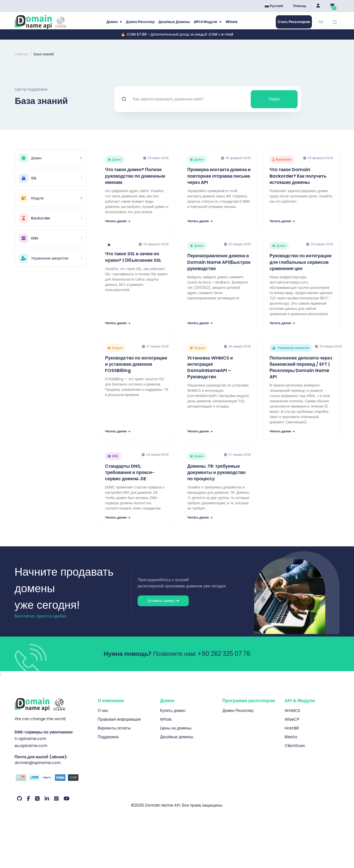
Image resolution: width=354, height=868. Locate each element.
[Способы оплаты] (52, 784)
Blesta (291, 742)
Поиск (274, 105)
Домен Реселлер (138, 25)
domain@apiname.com (38, 768)
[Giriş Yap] (318, 6)
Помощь (300, 6)
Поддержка (108, 742)
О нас (103, 716)
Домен (108, 25)
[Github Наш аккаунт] (19, 804)
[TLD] (324, 25)
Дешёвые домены (174, 25)
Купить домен (173, 716)
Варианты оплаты (114, 733)
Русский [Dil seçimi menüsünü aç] (274, 6)
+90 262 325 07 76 (224, 659)
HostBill (292, 733)
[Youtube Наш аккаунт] (67, 804)
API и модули (208, 25)
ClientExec (295, 751)
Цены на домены (176, 733)
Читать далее (118, 226)
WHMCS (292, 716)
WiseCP (292, 725)
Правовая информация (119, 725)
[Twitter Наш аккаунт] (37, 804)
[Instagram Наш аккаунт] (56, 804)
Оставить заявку (163, 606)
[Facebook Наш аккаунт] (28, 804)
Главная (21, 60)
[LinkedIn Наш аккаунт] (47, 804)
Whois (236, 25)
